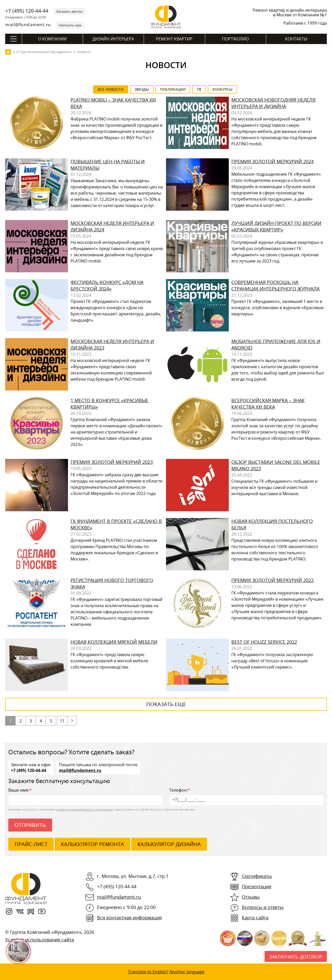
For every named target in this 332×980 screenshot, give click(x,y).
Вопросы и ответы (263, 907)
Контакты (296, 39)
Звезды (142, 89)
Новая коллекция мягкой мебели (114, 642)
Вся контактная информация (129, 918)
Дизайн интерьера (113, 39)
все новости (111, 89)
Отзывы (251, 897)
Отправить (30, 825)
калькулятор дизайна (169, 844)
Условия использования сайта (40, 940)
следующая (72, 721)
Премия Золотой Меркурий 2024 (272, 161)
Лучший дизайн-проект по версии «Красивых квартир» (276, 226)
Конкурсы (222, 89)
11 (62, 721)
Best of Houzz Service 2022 (264, 642)
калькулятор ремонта (92, 844)
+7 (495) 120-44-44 (27, 11)
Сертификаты (257, 876)
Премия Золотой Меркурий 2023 (112, 462)
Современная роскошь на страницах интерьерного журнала (275, 285)
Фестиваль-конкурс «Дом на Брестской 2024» (107, 285)
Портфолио (235, 39)
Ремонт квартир (174, 39)
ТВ (199, 89)
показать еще (166, 704)
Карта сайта (255, 918)
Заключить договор (296, 957)
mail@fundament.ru (28, 24)
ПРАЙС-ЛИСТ (31, 844)
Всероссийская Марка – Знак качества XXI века (268, 404)
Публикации (173, 89)
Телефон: (246, 796)
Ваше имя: (86, 796)
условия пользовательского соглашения (84, 809)
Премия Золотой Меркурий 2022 (272, 580)
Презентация (257, 886)
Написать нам (70, 25)
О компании (52, 39)
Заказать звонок (69, 11)
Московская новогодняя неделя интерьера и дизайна (273, 103)
